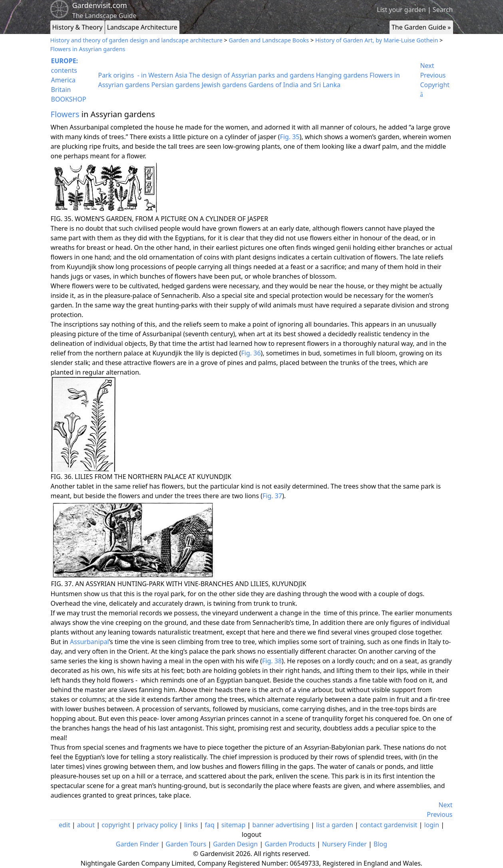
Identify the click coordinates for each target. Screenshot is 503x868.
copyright (116, 825)
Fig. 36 (251, 353)
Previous (433, 75)
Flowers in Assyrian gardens (88, 49)
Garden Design (235, 844)
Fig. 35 (290, 137)
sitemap (233, 825)
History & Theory (78, 27)
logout (251, 834)
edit (65, 825)
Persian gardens (176, 85)
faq (209, 825)
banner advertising (280, 825)
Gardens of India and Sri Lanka (295, 85)
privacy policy (157, 825)
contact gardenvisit (389, 825)
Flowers (65, 114)
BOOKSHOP (69, 99)
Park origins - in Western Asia (142, 75)
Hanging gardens (342, 75)
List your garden (401, 10)
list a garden (335, 825)
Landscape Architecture (142, 27)
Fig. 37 (272, 496)
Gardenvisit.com (100, 5)
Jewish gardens (224, 85)
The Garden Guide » (421, 27)
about (86, 825)
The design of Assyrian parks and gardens (252, 75)
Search (443, 10)
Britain (61, 90)
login (431, 825)
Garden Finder (137, 844)
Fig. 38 (272, 661)
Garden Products (290, 844)
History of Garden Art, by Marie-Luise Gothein (377, 40)
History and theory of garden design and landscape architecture (136, 40)
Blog (380, 844)
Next (427, 66)
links (191, 825)
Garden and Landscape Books (269, 40)
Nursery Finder (344, 844)
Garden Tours (186, 844)
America (64, 80)
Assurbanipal (89, 642)
